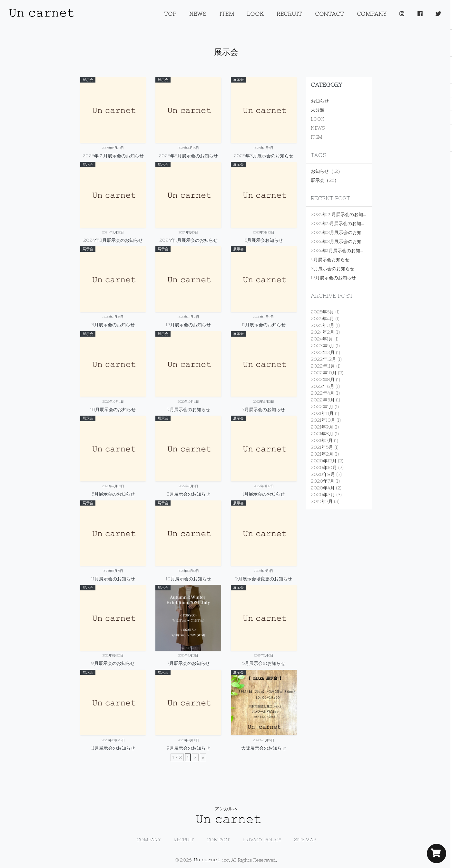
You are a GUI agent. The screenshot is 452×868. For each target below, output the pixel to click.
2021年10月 (323, 420)
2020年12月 (324, 461)
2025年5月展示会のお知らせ (340, 223)
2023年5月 (323, 346)
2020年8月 (323, 474)
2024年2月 (323, 332)
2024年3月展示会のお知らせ (341, 242)
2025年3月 (323, 325)
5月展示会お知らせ (330, 260)
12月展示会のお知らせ (333, 278)
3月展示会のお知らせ (333, 269)
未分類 (318, 110)
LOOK (255, 14)
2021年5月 (322, 447)
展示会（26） (325, 180)
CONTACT (329, 14)
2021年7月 (322, 440)
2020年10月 (324, 468)
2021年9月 (322, 427)
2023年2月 (323, 352)
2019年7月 (322, 501)
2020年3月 (323, 495)
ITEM (227, 14)
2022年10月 (324, 373)
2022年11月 (323, 366)
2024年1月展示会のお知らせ (340, 251)
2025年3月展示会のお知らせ (341, 232)
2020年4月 (323, 488)
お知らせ (320, 101)
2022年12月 (324, 359)
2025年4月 (322, 319)
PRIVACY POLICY (262, 840)
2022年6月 (323, 386)
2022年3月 (323, 400)
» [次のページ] (203, 757)
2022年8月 (323, 380)
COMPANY (372, 14)
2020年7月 (323, 481)
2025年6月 (322, 312)
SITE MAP (305, 840)
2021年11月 (322, 413)
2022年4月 (323, 393)
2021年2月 (322, 454)
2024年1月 (322, 339)
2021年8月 (322, 434)
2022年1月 (322, 407)
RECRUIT (289, 14)
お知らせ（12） (327, 171)
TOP (170, 14)
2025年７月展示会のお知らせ (341, 214)
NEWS (198, 14)
